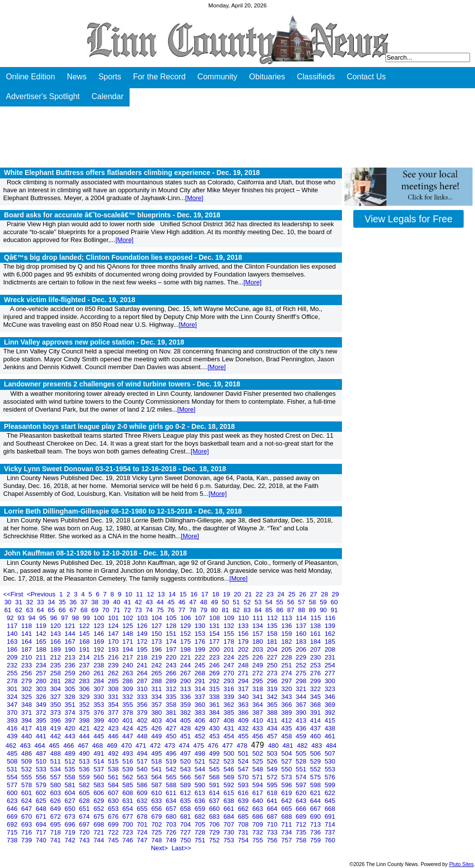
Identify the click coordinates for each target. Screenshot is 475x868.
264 (143, 673)
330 (100, 697)
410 (258, 720)
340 (244, 697)
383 (201, 712)
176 (201, 642)
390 (302, 712)
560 (100, 777)
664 (273, 809)
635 (187, 801)
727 (187, 832)
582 (85, 785)
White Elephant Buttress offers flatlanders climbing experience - (132, 173)
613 (201, 793)
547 (244, 769)
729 (215, 832)
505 (302, 753)
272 (258, 673)
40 (117, 602)
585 (128, 785)
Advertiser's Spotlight (43, 96)
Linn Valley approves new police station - (94, 342)
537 (100, 769)
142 (42, 634)
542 (172, 769)
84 (259, 610)
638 (229, 801)
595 (273, 785)
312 (172, 689)
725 (157, 832)
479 (259, 745)
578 (27, 785)
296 (273, 681)
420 (71, 728)
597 (302, 785)
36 (74, 602)
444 (85, 736)
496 (172, 753)
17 (205, 594)
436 (302, 728)
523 (229, 761)
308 (114, 689)
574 (302, 777)
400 (114, 720)
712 (302, 824)
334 (157, 697)
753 (229, 840)
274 (288, 673)
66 (63, 610)
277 (330, 673)
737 (330, 832)
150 (157, 634)
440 (27, 736)
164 (27, 642)
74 (150, 610)
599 (330, 785)
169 (100, 642)
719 (71, 832)
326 (42, 697)
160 (302, 634)
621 (316, 793)
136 (288, 626)
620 (302, 793)
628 (85, 801)
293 (229, 681)
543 (187, 769)
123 (100, 626)
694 (42, 824)
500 (229, 753)
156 (244, 634)
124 (114, 626)
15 (184, 594)
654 (128, 809)
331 (114, 697)
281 (56, 681)
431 (229, 728)
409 (244, 720)
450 (172, 736)
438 (330, 728)
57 (303, 602)
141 (27, 634)
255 (13, 673)
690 (316, 816)
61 (9, 610)
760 (330, 840)
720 (85, 832)
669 (13, 816)
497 (187, 753)
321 (302, 689)
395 (42, 720)
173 (157, 642)
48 (204, 602)
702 (157, 824)
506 (316, 753)
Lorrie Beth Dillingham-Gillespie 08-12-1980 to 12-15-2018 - (123, 511)
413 (302, 720)
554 (13, 777)
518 (157, 761)
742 (71, 840)
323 (330, 689)
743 (85, 840)
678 (143, 816)
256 (27, 673)
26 (304, 594)
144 (71, 634)
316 (229, 689)
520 (187, 761)
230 (316, 657)
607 (114, 793)
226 (258, 657)
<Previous (42, 594)
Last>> (181, 848)
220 (172, 657)
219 (157, 657)
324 (13, 697)
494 (143, 753)
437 (316, 728)
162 (330, 634)
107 (201, 618)
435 (288, 728)
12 (151, 594)
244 (187, 665)
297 (288, 681)
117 (13, 626)
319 (273, 689)
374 (71, 712)
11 (140, 594)
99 (87, 618)
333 (143, 697)
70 (106, 610)
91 (334, 610)
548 (258, 769)
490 (85, 753)
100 (100, 618)
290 (187, 681)
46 (183, 602)
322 (316, 689)
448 (143, 736)
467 (84, 746)
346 (330, 697)
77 (183, 610)
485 (13, 753)
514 (100, 761)
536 (85, 769)
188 (42, 649)
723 (128, 832)
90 (324, 610)
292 (215, 681)
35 (63, 602)
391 (316, 712)
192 (100, 649)
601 (27, 793)
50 (226, 602)
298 (302, 681)
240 (128, 665)
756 (273, 840)
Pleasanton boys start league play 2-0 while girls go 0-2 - (119, 426)
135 (273, 626)
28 (325, 594)
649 (56, 809)
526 (273, 761)
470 (127, 746)
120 (56, 626)
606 (100, 793)
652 (100, 809)
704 (187, 824)
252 (302, 665)
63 (31, 610)
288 (157, 681)
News (77, 77)
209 (13, 657)
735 (302, 832)
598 (316, 785)
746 (128, 840)
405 (187, 720)
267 (187, 673)
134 (258, 626)
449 (157, 736)
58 (313, 602)
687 (273, 816)
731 (244, 832)
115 (317, 618)
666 (302, 809)
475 (199, 746)
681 (187, 816)
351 (71, 705)
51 (237, 602)
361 (215, 705)
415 (330, 720)
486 (27, 753)
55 (281, 602)
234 (42, 665)
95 (44, 618)
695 (56, 824)
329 (85, 697)
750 (187, 840)
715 (13, 832)
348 (27, 705)
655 (143, 809)
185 (330, 642)
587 (157, 785)
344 (302, 697)
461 (330, 736)
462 (12, 746)
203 (258, 649)
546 (229, 769)
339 (229, 697)
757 (288, 840)
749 (172, 840)
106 (187, 618)
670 (27, 816)
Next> (160, 848)
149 (143, 634)
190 (71, 649)
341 (258, 697)
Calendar (108, 96)
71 (117, 610)
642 (288, 801)
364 (258, 705)
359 (187, 705)
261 (100, 673)
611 (172, 793)
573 (288, 777)
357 (157, 705)
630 (114, 801)
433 (258, 728)
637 (215, 801)
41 (128, 602)
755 (258, 840)
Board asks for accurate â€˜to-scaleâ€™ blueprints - (112, 215)
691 (330, 816)
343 (288, 697)
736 (316, 832)
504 (288, 753)
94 (33, 618)
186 (13, 649)
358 (172, 705)
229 (302, 657)
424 (128, 728)
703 (172, 824)
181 (273, 642)
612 (187, 793)
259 (71, 673)
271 (244, 673)
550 (288, 769)
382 (187, 712)
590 (201, 785)
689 (302, 816)
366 (288, 705)
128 (172, 626)
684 (229, 816)
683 (215, 816)
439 (13, 736)
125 (128, 626)
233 (27, 665)
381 (172, 712)
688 (288, 816)
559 (85, 777)
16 (195, 594)
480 (274, 746)
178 (229, 642)
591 (215, 785)
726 (172, 832)
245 (201, 665)
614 (215, 793)
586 (143, 785)
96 (55, 618)
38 (96, 602)
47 (194, 602)
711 (288, 824)
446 (114, 736)
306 (85, 689)
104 (157, 618)
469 (113, 746)
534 (56, 769)
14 (173, 594)
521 (201, 761)
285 (114, 681)
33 (41, 602)
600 (13, 793)
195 (143, 649)
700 (128, 824)
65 (52, 610)
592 (229, 785)
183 (302, 642)
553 (330, 769)
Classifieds (316, 77)
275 (302, 673)
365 (273, 705)
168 (85, 642)
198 (187, 649)
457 (273, 736)
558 (71, 777)
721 (100, 832)
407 (215, 720)
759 (316, 840)
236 (71, 665)
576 (330, 777)
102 (129, 618)
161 (316, 634)
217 (128, 657)
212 (56, 657)
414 (316, 720)
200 (215, 649)
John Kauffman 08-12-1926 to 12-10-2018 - (95, 553)
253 (316, 665)
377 (114, 712)
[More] (194, 198)
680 (172, 816)
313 (187, 689)
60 (334, 602)
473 (171, 746)
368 (316, 705)
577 (13, 785)
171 (128, 642)
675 (100, 816)
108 (216, 618)
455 (244, 736)
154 (215, 634)
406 (201, 720)
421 (85, 728)
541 (157, 769)
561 (114, 777)
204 (273, 649)
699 (114, 824)
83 (248, 610)
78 (194, 610)
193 (114, 649)
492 (114, 753)
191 (85, 649)
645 (330, 801)
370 (13, 712)
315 (215, 689)
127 (157, 626)
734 (288, 832)
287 (143, 681)
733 (273, 832)
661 (229, 809)
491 (100, 753)
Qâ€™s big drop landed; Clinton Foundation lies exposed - (123, 257)
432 (244, 728)
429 (201, 728)
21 (249, 594)
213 (71, 657)
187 (27, 649)
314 (201, 689)
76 (172, 610)
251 (288, 665)
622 (330, 793)
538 (114, 769)
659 (201, 809)
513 (85, 761)
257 (42, 673)
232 (13, 665)
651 (85, 809)
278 (13, 681)
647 (27, 809)
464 (41, 746)
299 (316, 681)
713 (316, 824)
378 (128, 712)
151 (172, 634)
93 (22, 618)
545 (215, 769)
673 (71, 816)
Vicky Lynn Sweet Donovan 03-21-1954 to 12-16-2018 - (115, 469)
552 (316, 769)
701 (143, 824)
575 (316, 777)
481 (288, 746)
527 (288, 761)
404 (172, 720)
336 (187, 697)
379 (143, 712)
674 (85, 816)
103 (143, 618)
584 (114, 785)
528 (302, 761)
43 (150, 602)
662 (244, 809)
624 (27, 801)
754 (244, 840)
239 (114, 665)
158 (273, 634)
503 (273, 753)
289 (172, 681)
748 (157, 840)
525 (258, 761)
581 (71, 785)
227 (273, 657)
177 (215, 642)
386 (244, 712)
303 (42, 689)
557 (56, 777)
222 (201, 657)
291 (201, 681)
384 (215, 712)
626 (56, 801)
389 (288, 712)
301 (13, 689)
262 (114, 673)
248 (244, 665)
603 (56, 793)
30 (9, 602)
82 (237, 610)
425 (143, 728)
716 (27, 832)
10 (130, 594)
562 (128, 777)
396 (56, 720)
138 (316, 626)
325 (27, 697)
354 (114, 705)
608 (128, 793)
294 (244, 681)
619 (288, 793)
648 (42, 809)
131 (215, 626)
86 (281, 610)
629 (100, 801)
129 (187, 626)
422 (100, 728)
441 (42, 736)
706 (215, 824)
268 (201, 673)
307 (100, 689)
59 (324, 602)
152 (187, 634)
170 (114, 642)
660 (215, 809)
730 (229, 832)
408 (229, 720)
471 (142, 746)
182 (288, 642)
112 (273, 618)
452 (201, 736)
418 (42, 728)
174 (172, 642)
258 (56, 673)
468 (98, 746)
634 (172, 801)
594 (258, 785)
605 (85, 793)
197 (172, 649)
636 (201, 801)
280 (42, 681)
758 (302, 840)
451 (187, 736)
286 (128, 681)
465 (55, 746)
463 (26, 746)
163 (13, 642)
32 (31, 602)
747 (143, 840)
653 (114, 809)
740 (42, 840)
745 (114, 840)
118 (27, 626)
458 (288, 736)
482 (303, 746)
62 (20, 610)
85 (270, 610)
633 (157, 801)
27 (314, 594)
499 (215, 753)
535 (71, 769)
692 (13, 824)
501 (244, 753)
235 (56, 665)
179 (244, 642)
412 (288, 720)
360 (201, 705)
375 (85, 712)
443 (71, 736)
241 (143, 665)
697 (85, 824)
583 (100, 785)
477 (228, 746)
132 (229, 626)
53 (259, 602)
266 (172, 673)
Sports (110, 77)
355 (128, 705)
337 (201, 697)
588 (172, 785)
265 (157, 673)
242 (157, 665)
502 (258, 753)
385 (229, 712)
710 (273, 824)
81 (226, 610)
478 (243, 746)
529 (316, 761)
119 (42, 626)
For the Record (159, 77)
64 (41, 610)
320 (288, 689)
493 (128, 753)
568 (215, 777)
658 (187, 809)
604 (71, 793)
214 (85, 657)
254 (330, 665)
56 (292, 602)
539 (128, 769)
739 (27, 840)
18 (216, 594)
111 (258, 618)
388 (273, 712)
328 (71, 697)
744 (100, 840)
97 (66, 618)
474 (185, 746)
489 (71, 753)
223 (215, 657)
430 (215, 728)
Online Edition (31, 77)
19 (228, 594)
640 (258, 801)
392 (330, 712)
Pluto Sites (461, 864)
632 (143, 801)
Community (218, 77)
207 (316, 649)
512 (71, 761)
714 (330, 824)
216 (114, 657)
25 (293, 594)
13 (162, 594)
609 (143, 793)
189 (56, 649)
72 (128, 610)
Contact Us (366, 77)
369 (330, 705)
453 (215, 736)
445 (100, 736)
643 (302, 801)
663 (258, 809)
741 (56, 840)
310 (143, 689)
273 (273, 673)
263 (128, 673)
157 (258, 634)
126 (143, 626)
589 (187, 785)
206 (302, 649)
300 (330, 681)
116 (330, 618)
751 (201, 840)
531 (13, 769)
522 (215, 761)
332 (128, 697)
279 (27, 681)
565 (172, 777)
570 (244, 777)
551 (302, 769)
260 (85, 673)
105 (172, 618)
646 (13, 809)
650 (71, 809)
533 (42, 769)
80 (215, 610)
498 (201, 753)
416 (13, 728)
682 (201, 816)
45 (172, 602)
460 (316, 736)
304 (56, 689)
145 (85, 634)
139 (330, 626)
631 (128, 801)
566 (187, 777)
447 (128, 736)
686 (258, 816)
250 (273, 665)
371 (27, 712)
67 (74, 610)
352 (85, 705)
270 (229, 673)
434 (273, 728)
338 (215, 697)
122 (85, 626)
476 (214, 746)
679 (157, 816)
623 (13, 801)
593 (244, 785)
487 (42, 753)
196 (157, 649)
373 (56, 712)
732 (258, 832)
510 (42, 761)
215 (100, 657)
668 (330, 809)
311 (157, 689)
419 (56, 728)
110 (244, 618)
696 (71, 824)
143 (56, 634)
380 (157, 712)
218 (143, 657)
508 (13, 761)
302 (27, 689)
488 (56, 753)
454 (229, 736)
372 (42, 712)
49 (215, 602)
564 (157, 777)
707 (229, 824)
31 (20, 602)
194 (128, 649)
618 (273, 793)
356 (143, 705)
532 (27, 769)
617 (258, 793)
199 (201, 649)
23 (271, 594)
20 (238, 594)
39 (106, 602)
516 (128, 761)
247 (229, 665)
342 (273, 697)
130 (201, 626)
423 (114, 728)
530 (330, 761)
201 (229, 649)
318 (258, 689)
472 (156, 746)
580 (56, 785)
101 (114, 618)
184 (316, 642)
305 (71, 689)
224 (229, 657)
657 (172, 809)
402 (143, 720)
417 (27, 728)
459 (302, 736)
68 (85, 610)
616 (244, 793)
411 (273, 720)
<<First (14, 594)
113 (288, 618)
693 (27, 824)
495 (157, 753)
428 (187, 728)
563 (143, 777)
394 (27, 720)
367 (302, 705)
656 (157, 809)
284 (100, 681)
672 (56, 816)
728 (201, 832)
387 (258, 712)
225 (244, 657)
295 (258, 681)
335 (172, 697)
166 (56, 642)
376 (100, 712)
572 (273, 777)
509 (27, 761)
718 (56, 832)
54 (270, 602)
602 (42, 793)
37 (85, 602)
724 (143, 832)
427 (172, 728)
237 (85, 665)
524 (244, 761)
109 (230, 618)
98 (76, 618)
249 (258, 665)
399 (100, 720)
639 (244, 801)
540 (143, 769)
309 (128, 689)
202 (244, 649)
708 (244, 824)
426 (157, 728)
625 (42, 801)
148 (128, 634)
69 (96, 610)
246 (215, 665)
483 (318, 746)
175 (187, 642)
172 (143, 642)
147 (114, 634)
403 (157, 720)
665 (288, 809)
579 (42, 785)
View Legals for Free (408, 219)
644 (316, 801)
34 (52, 602)
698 (100, 824)
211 (42, 657)
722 (114, 832)
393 (13, 720)
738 (13, 840)
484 (331, 746)
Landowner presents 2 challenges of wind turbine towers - (122, 384)
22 (260, 594)
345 (316, 697)
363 (244, 705)
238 (100, 665)
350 (56, 705)
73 (139, 610)
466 (69, 746)
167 (71, 642)
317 (244, 689)
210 (27, 657)
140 (13, 634)
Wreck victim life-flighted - (69, 300)
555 (27, 777)
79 (204, 610)
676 (114, 816)
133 (244, 626)
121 (71, 626)
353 (100, 705)
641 (273, 801)
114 (302, 618)
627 (71, 801)
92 (11, 618)
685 (244, 816)
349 (42, 705)
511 (56, 761)
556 (42, 777)
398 (85, 720)
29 (335, 594)
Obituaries (267, 77)
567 (201, 777)
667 (316, 809)
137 (302, 626)
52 (248, 602)
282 (71, 681)
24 (282, 594)
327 (56, 697)
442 (56, 736)
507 (330, 753)
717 (42, 832)
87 (292, 610)
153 (201, 634)
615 (229, 793)
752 (215, 840)
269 (215, 673)
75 (161, 610)
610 (157, 793)
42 (139, 602)
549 (273, 769)
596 (288, 785)
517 (143, 761)
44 (161, 602)
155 (229, 634)
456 (258, 736)
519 (172, 761)
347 (13, 705)
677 (128, 816)
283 (85, 681)
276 (316, 673)
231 (330, 657)
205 (288, 649)
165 (42, 642)
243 (172, 665)
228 (288, 657)
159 (288, 634)
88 (303, 610)
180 (258, 642)
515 (114, 761)
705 (201, 824)
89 (313, 610)
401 (128, 720)
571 (258, 777)
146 (100, 634)
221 (187, 657)
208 (330, 649)
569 (229, 777)
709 (258, 824)
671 (42, 816)
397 (71, 720)
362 (229, 705)
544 (201, 769)
